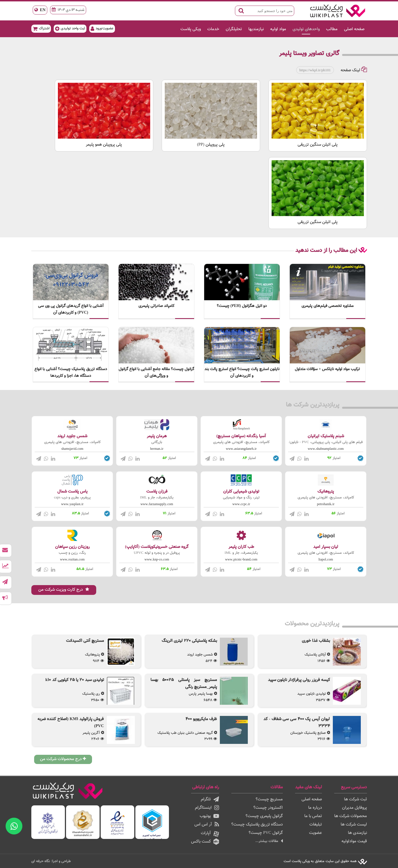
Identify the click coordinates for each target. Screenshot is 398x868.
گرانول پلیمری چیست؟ (264, 816)
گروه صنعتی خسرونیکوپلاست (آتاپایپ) (157, 547)
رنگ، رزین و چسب (72, 553)
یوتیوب (209, 816)
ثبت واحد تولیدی (70, 28)
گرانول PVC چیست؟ (266, 833)
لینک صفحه (354, 70)
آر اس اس (207, 825)
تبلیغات (316, 825)
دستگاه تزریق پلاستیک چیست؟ (257, 825)
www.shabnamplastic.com (326, 449)
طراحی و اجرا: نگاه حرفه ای (51, 861)
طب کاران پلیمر (241, 547)
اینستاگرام (207, 808)
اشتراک (41, 28)
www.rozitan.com (72, 560)
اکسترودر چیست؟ (268, 808)
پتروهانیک (326, 492)
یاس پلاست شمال (72, 492)
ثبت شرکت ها (355, 799)
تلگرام (210, 799)
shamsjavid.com (72, 449)
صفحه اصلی (354, 29)
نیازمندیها (256, 29)
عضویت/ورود (102, 28)
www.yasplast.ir (72, 504)
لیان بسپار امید (326, 547)
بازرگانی (157, 442)
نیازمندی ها (357, 833)
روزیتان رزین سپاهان (72, 547)
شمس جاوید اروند (72, 436)
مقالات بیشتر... (269, 841)
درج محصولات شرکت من (63, 759)
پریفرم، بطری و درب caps (72, 498)
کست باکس (205, 842)
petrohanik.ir (326, 504)
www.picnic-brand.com (241, 560)
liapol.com (326, 560)
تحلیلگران (234, 29)
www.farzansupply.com (157, 504)
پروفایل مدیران (355, 808)
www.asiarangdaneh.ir (241, 449)
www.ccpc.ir (241, 504)
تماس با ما (313, 816)
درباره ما (315, 808)
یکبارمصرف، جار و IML (157, 498)
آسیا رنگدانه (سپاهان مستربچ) (241, 436)
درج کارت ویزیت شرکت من (64, 590)
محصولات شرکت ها (351, 816)
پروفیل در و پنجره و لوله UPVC (157, 553)
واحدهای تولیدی (306, 29)
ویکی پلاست (191, 29)
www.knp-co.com (157, 560)
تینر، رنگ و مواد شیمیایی (241, 498)
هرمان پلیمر (157, 436)
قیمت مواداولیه (354, 841)
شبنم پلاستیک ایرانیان (326, 436)
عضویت (315, 833)
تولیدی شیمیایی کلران (241, 492)
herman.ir (157, 449)
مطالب (332, 29)
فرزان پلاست (157, 492)
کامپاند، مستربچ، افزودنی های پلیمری (241, 442)
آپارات (210, 833)
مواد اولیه (278, 29)
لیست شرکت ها (354, 825)
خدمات (213, 29)
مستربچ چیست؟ (269, 799)
